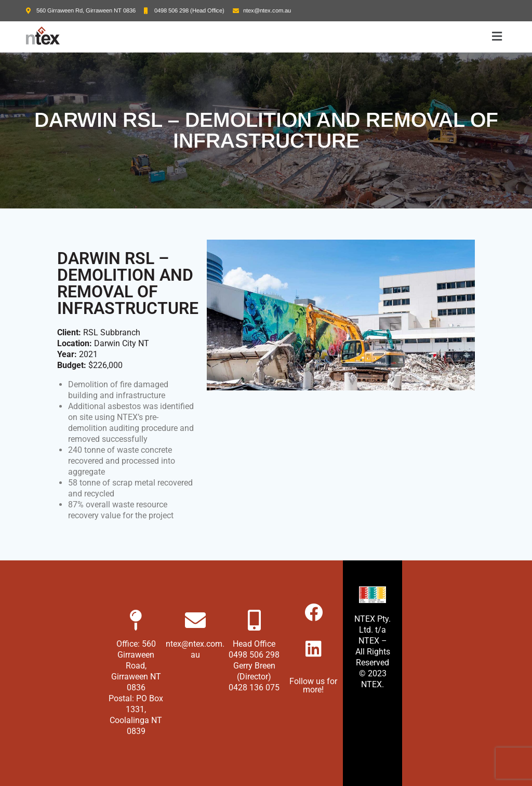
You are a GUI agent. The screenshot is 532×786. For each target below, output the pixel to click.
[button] (497, 37)
